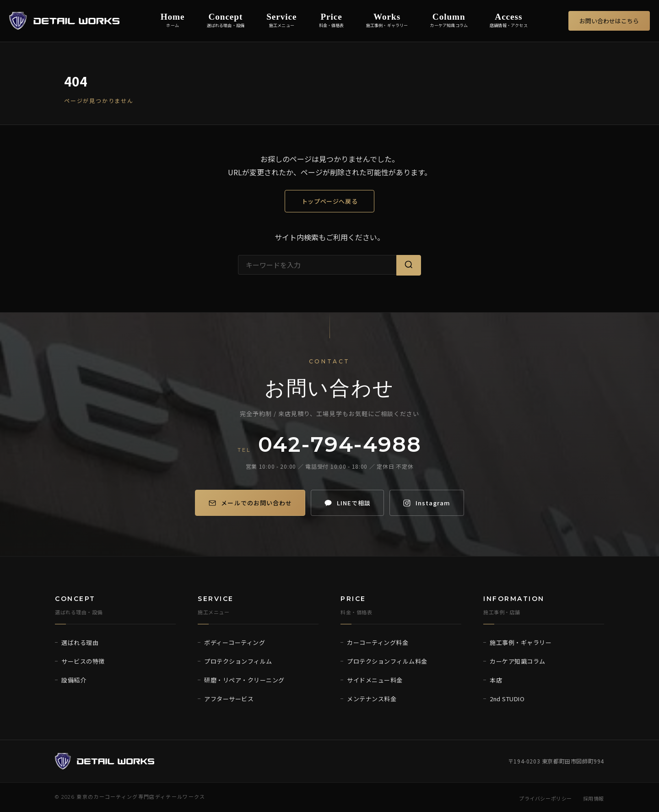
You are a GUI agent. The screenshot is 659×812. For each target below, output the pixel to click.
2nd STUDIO (507, 699)
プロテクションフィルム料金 (387, 661)
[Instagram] (431, 503)
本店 (496, 680)
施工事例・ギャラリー (521, 642)
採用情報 (594, 798)
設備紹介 (74, 680)
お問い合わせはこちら (609, 21)
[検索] (409, 265)
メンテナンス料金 (372, 699)
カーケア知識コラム (518, 661)
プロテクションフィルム (238, 661)
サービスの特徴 (83, 661)
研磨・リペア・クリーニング (244, 680)
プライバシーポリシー (546, 798)
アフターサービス (229, 699)
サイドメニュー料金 (375, 680)
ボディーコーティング (235, 642)
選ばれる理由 (80, 642)
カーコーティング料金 (378, 642)
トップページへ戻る (330, 201)
